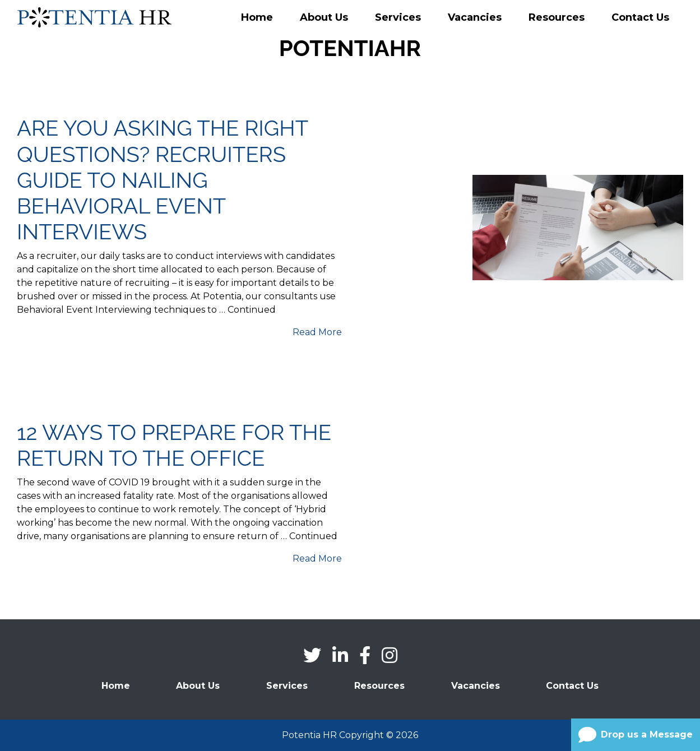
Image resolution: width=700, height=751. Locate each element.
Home (257, 17)
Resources (557, 17)
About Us (324, 17)
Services (398, 17)
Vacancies (475, 17)
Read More (317, 332)
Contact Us (640, 17)
